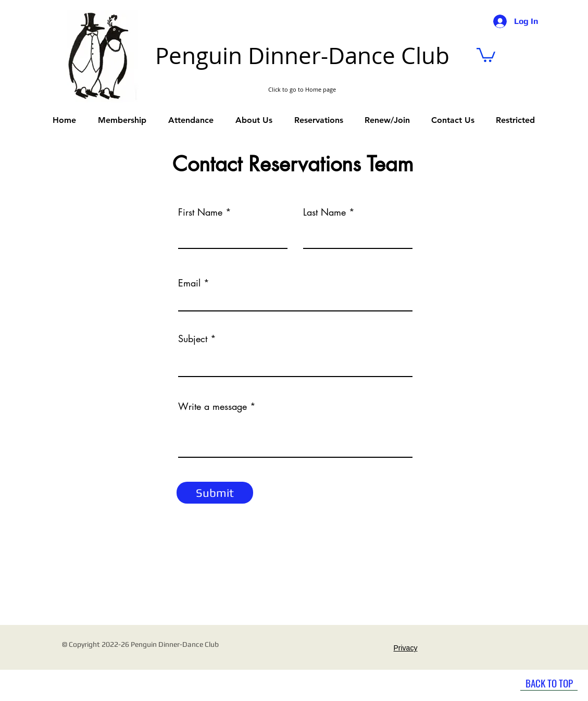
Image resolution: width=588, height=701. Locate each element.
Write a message (212, 406)
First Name (200, 212)
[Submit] (215, 493)
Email (189, 283)
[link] (486, 54)
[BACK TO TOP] (549, 683)
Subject (193, 339)
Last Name (324, 212)
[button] (319, 120)
